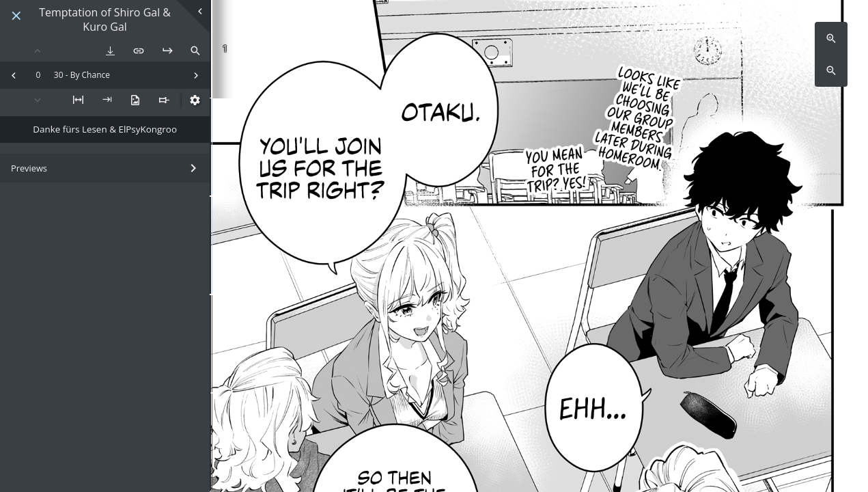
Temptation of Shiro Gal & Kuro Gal (105, 20)
